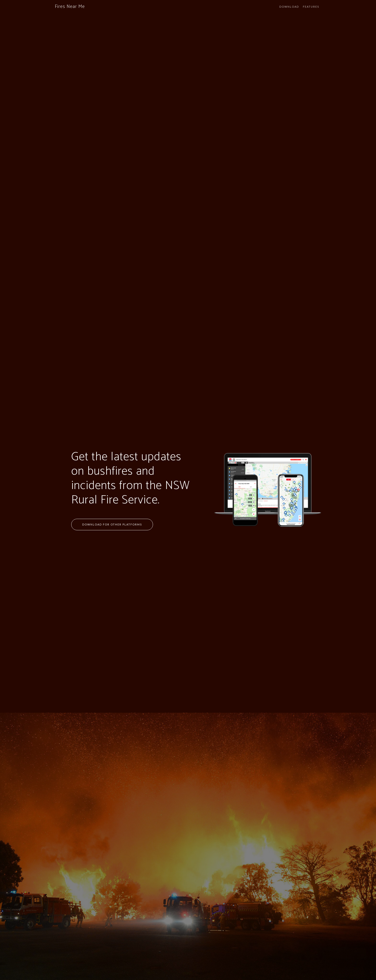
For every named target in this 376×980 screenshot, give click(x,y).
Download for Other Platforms (112, 524)
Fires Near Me (70, 7)
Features (311, 7)
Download (289, 7)
